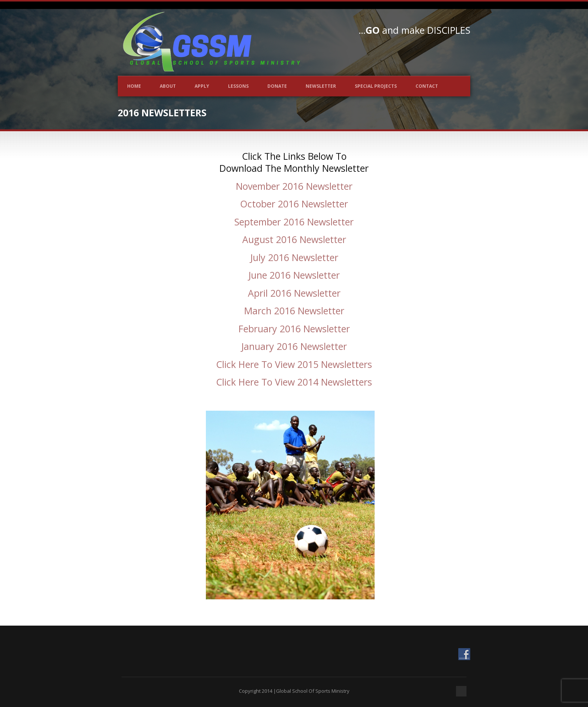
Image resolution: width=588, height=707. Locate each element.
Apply (202, 86)
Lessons (238, 86)
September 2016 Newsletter (294, 222)
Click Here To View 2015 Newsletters (294, 364)
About (168, 86)
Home (134, 86)
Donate (277, 86)
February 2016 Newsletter (294, 329)
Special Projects (376, 86)
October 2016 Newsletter (294, 204)
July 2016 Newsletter (294, 257)
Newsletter (321, 86)
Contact (427, 86)
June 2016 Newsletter (294, 275)
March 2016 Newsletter (294, 311)
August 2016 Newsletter (294, 239)
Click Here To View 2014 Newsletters (294, 382)
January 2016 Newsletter (294, 346)
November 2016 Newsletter (294, 186)
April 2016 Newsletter (294, 293)
